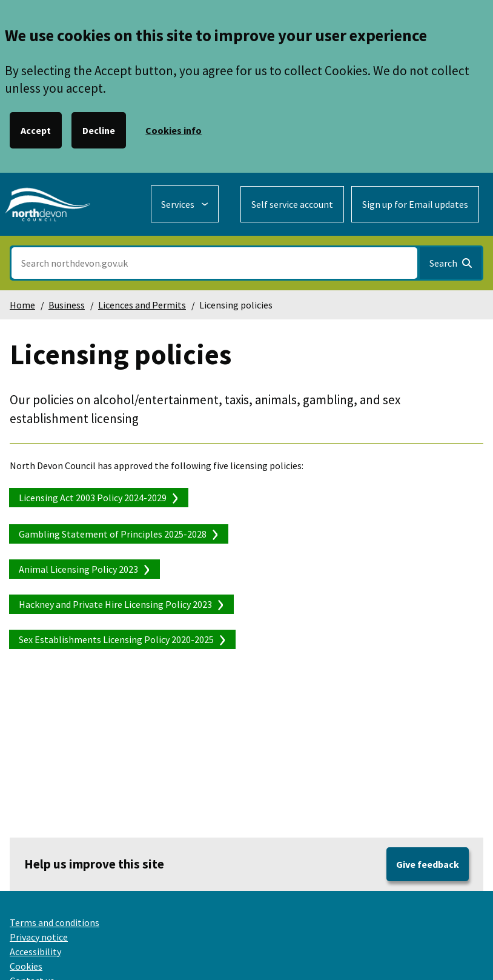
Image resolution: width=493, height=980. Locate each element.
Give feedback (428, 864)
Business (67, 305)
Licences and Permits (142, 305)
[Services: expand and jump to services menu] (185, 204)
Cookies (26, 966)
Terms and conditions (55, 922)
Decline (99, 130)
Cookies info (174, 130)
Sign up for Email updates (415, 204)
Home (22, 305)
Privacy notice (39, 937)
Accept (36, 130)
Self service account (292, 204)
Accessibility (35, 952)
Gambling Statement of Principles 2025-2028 (113, 534)
